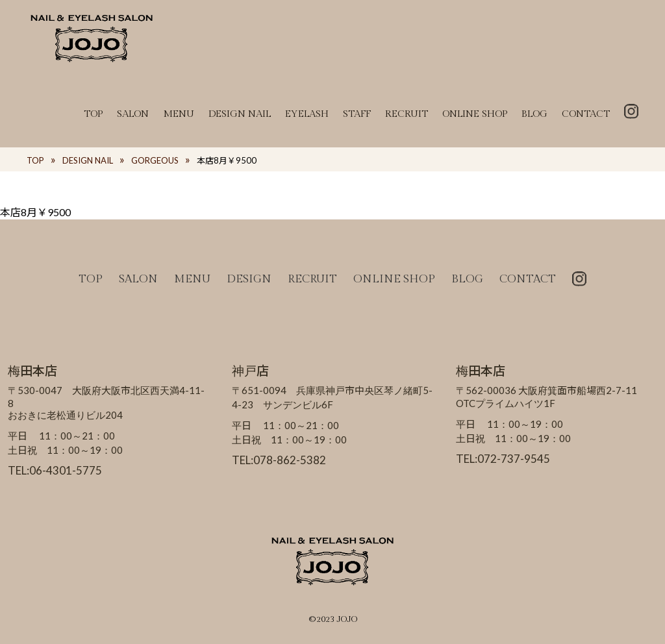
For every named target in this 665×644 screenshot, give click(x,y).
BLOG (534, 114)
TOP (93, 114)
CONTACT (586, 114)
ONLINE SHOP (475, 114)
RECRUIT (407, 114)
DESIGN (249, 279)
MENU (179, 114)
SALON (133, 114)
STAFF (357, 114)
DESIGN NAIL (240, 114)
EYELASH (307, 114)
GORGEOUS (155, 160)
